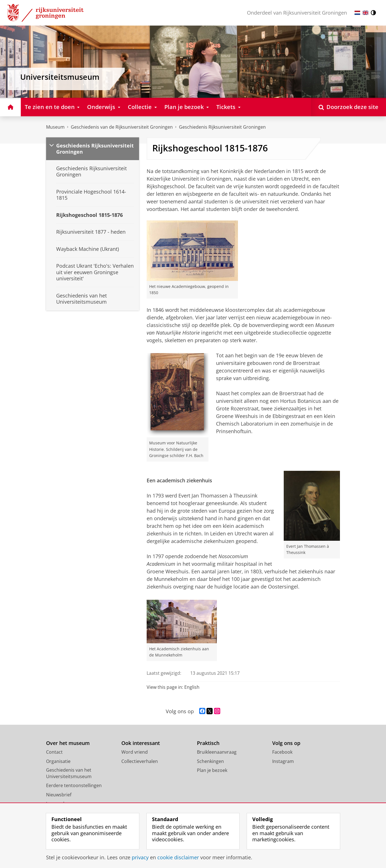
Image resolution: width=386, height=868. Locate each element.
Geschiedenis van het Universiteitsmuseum (69, 773)
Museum (55, 127)
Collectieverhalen (140, 761)
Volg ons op (286, 743)
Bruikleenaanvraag (217, 752)
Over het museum (68, 743)
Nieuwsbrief (59, 795)
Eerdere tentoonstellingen (74, 785)
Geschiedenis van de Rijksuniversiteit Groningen (122, 127)
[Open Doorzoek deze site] (348, 107)
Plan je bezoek (212, 770)
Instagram (283, 761)
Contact (54, 752)
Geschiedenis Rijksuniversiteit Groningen (222, 127)
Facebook (282, 752)
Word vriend (135, 752)
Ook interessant (141, 743)
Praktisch (208, 743)
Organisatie (58, 761)
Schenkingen (210, 761)
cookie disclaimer (178, 857)
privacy (140, 857)
